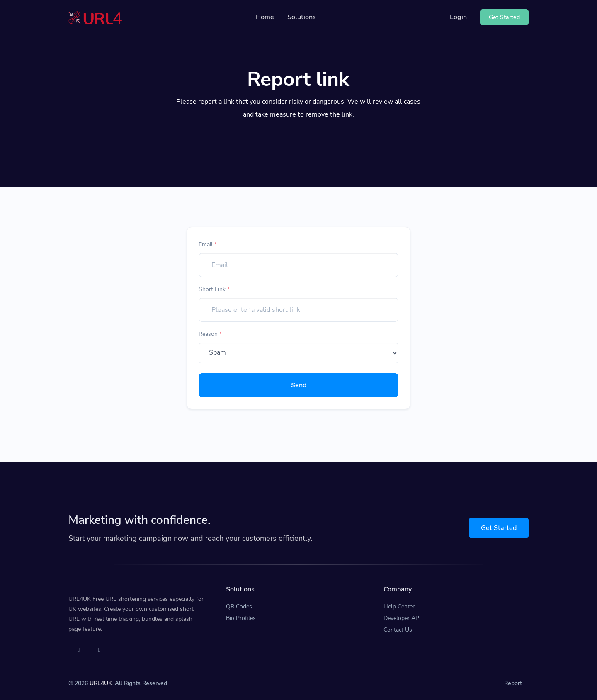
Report (513, 683)
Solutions (302, 17)
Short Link (214, 289)
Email (208, 244)
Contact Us (398, 630)
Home (265, 17)
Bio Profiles (241, 618)
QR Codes (239, 606)
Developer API (402, 618)
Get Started (499, 528)
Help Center (399, 606)
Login (458, 17)
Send (299, 385)
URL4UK (101, 683)
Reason (210, 334)
